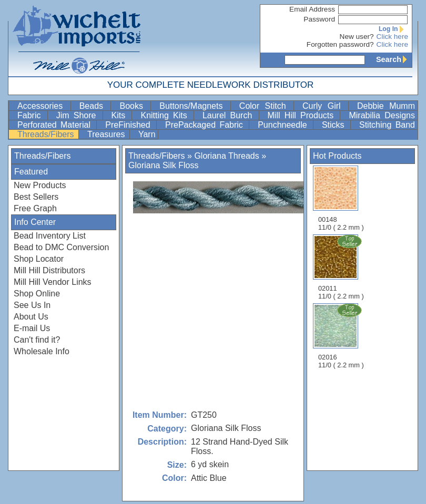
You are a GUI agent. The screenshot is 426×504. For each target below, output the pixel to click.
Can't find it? (37, 340)
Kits (121, 115)
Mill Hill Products (303, 115)
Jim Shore (78, 115)
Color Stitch (265, 106)
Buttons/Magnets (194, 106)
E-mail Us (32, 328)
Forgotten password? (340, 44)
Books (134, 106)
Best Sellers (36, 197)
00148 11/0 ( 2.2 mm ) (341, 198)
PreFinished (130, 125)
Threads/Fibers (47, 134)
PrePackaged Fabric (206, 125)
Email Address (312, 9)
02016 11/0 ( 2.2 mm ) (342, 336)
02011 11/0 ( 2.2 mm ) (342, 267)
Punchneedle (284, 125)
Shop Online (37, 294)
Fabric (31, 115)
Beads (94, 106)
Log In (393, 29)
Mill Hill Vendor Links (53, 282)
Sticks (335, 125)
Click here (392, 37)
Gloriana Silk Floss (163, 165)
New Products (40, 185)
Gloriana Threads (226, 156)
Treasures (107, 134)
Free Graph (35, 208)
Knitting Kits (166, 115)
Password (319, 19)
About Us (31, 317)
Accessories (43, 106)
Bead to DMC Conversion (61, 247)
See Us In (32, 305)
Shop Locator (39, 259)
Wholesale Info (42, 351)
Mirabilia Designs (382, 115)
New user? (357, 37)
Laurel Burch (230, 115)
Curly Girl (324, 106)
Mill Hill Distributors (49, 270)
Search (394, 59)
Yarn (147, 134)
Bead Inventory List (50, 236)
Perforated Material (56, 125)
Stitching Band (387, 125)
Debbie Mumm (386, 106)
